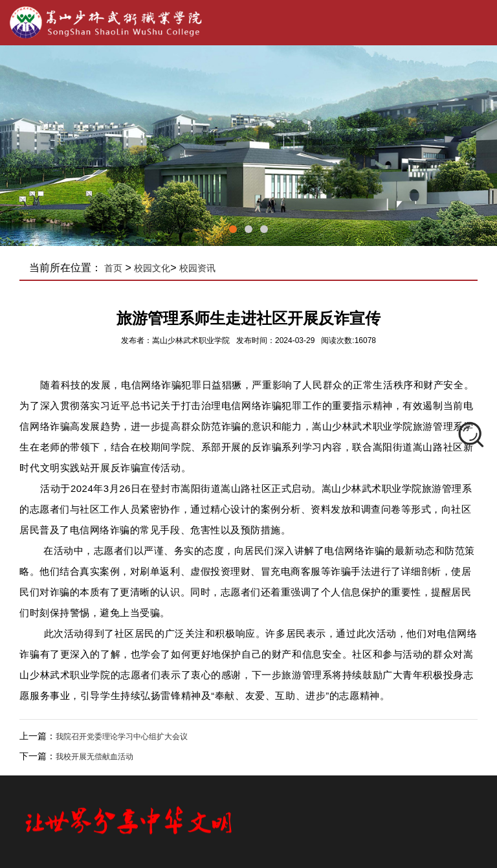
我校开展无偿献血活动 (94, 757)
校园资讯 (197, 268)
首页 (113, 268)
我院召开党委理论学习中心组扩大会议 (122, 737)
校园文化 (152, 268)
